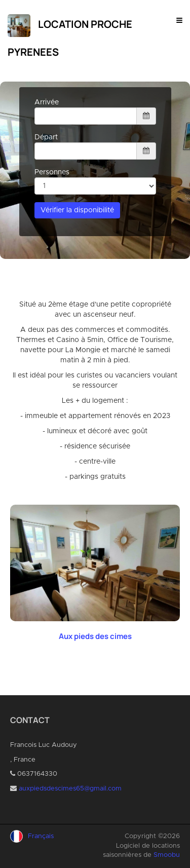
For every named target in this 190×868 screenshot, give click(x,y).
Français (41, 836)
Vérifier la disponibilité (77, 210)
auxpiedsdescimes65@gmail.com (70, 789)
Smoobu (167, 855)
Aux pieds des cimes (95, 636)
